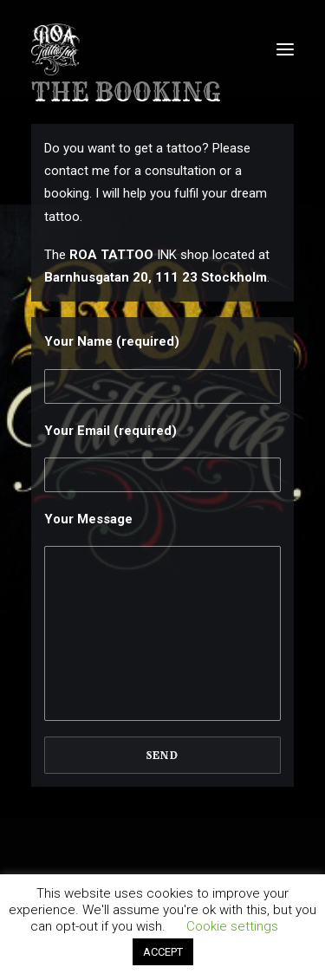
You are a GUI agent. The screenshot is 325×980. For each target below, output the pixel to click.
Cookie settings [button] (232, 926)
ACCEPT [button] (163, 952)
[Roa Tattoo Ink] (55, 49)
